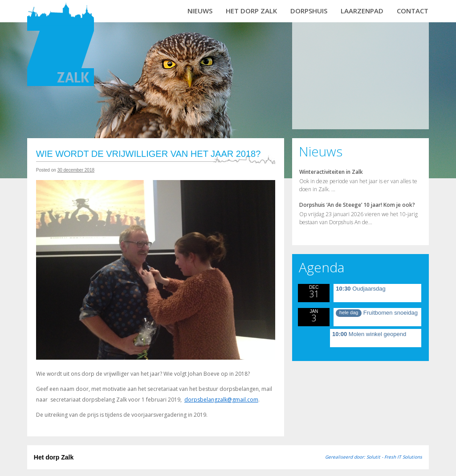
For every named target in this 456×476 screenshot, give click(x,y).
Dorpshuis (309, 11)
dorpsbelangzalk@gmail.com (221, 400)
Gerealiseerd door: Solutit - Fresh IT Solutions (374, 457)
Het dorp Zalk (251, 11)
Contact (413, 11)
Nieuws (200, 11)
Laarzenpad (362, 11)
